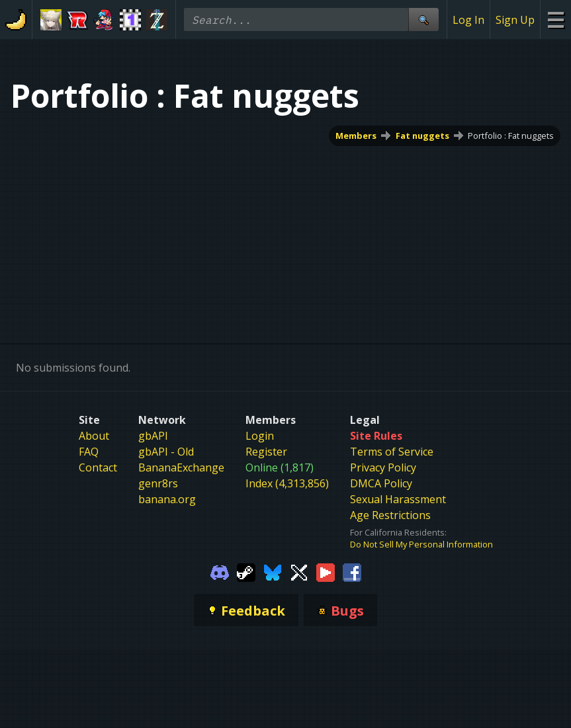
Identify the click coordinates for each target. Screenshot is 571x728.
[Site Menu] (555, 20)
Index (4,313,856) (287, 483)
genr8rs (158, 483)
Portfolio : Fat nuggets (511, 136)
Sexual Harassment (398, 499)
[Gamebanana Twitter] (299, 571)
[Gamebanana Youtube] (326, 571)
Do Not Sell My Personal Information (421, 544)
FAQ (89, 452)
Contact (98, 467)
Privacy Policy (383, 467)
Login (260, 436)
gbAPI (153, 436)
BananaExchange (181, 467)
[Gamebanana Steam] (246, 571)
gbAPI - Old (166, 452)
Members (356, 136)
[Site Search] (423, 20)
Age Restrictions (390, 515)
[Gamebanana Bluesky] (273, 571)
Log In (468, 20)
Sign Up (515, 20)
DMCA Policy (381, 483)
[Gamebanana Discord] (220, 571)
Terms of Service (392, 452)
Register (266, 452)
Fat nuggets (422, 136)
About (94, 436)
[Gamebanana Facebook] (352, 571)
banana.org (167, 499)
